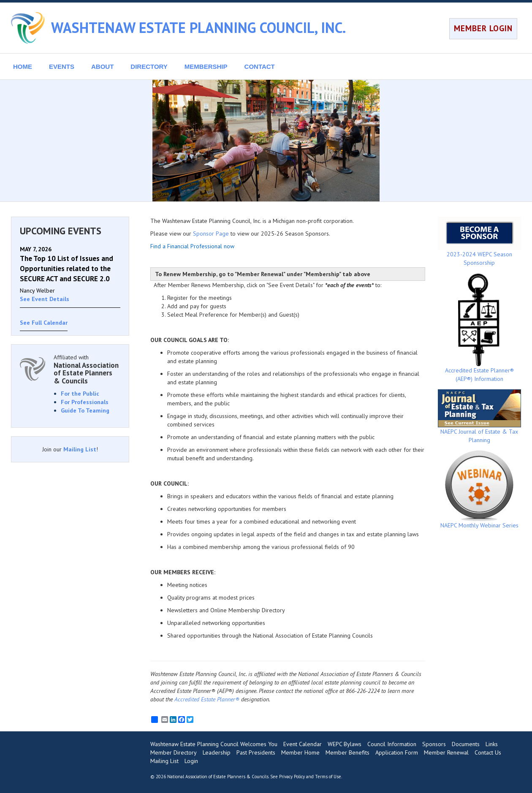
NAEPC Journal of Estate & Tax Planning (479, 417)
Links (492, 744)
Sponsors (434, 744)
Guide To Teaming (85, 410)
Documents (466, 744)
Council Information (392, 744)
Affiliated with (87, 369)
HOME (23, 67)
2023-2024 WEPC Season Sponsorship (479, 242)
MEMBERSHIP (206, 67)
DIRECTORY (149, 67)
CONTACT (260, 67)
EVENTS (62, 67)
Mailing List (80, 449)
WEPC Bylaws (345, 744)
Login (191, 761)
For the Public (80, 394)
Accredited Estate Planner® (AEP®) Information (479, 328)
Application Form (397, 752)
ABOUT (102, 67)
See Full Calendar (44, 323)
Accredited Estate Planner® (207, 699)
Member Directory (174, 752)
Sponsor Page (211, 234)
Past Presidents (256, 752)
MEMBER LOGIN (483, 28)
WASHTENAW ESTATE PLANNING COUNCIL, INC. (198, 27)
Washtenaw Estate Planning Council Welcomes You (214, 744)
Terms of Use (328, 777)
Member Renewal (446, 752)
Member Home (300, 752)
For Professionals (85, 402)
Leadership (217, 752)
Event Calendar (303, 744)
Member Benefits (347, 752)
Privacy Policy (292, 777)
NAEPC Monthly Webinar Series (479, 490)
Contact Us (488, 752)
